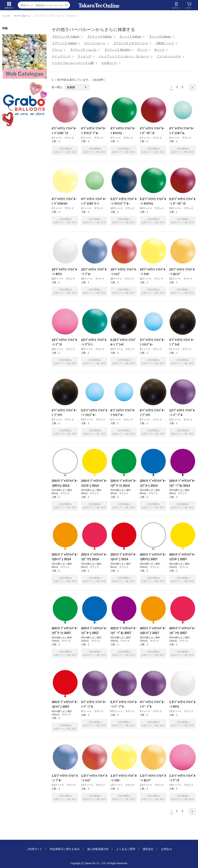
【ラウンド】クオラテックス (130, 43)
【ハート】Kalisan (130, 37)
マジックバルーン (95, 43)
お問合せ (166, 849)
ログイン (176, 8)
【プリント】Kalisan (64, 43)
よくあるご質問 (126, 849)
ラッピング (84, 56)
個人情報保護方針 (98, 849)
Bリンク (159, 50)
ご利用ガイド (34, 849)
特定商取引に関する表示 (65, 849)
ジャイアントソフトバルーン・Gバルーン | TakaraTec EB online (99, 6)
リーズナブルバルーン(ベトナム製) (73, 63)
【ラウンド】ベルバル (83, 50)
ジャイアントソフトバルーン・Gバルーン (124, 56)
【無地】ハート (165, 43)
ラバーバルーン (22, 16)
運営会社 (148, 849)
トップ (6, 16)
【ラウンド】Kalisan (99, 37)
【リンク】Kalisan (160, 37)
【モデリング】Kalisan (66, 37)
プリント (57, 50)
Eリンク (142, 50)
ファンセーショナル (169, 56)
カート (189, 8)
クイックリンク (61, 56)
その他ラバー (109, 63)
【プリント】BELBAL (117, 50)
